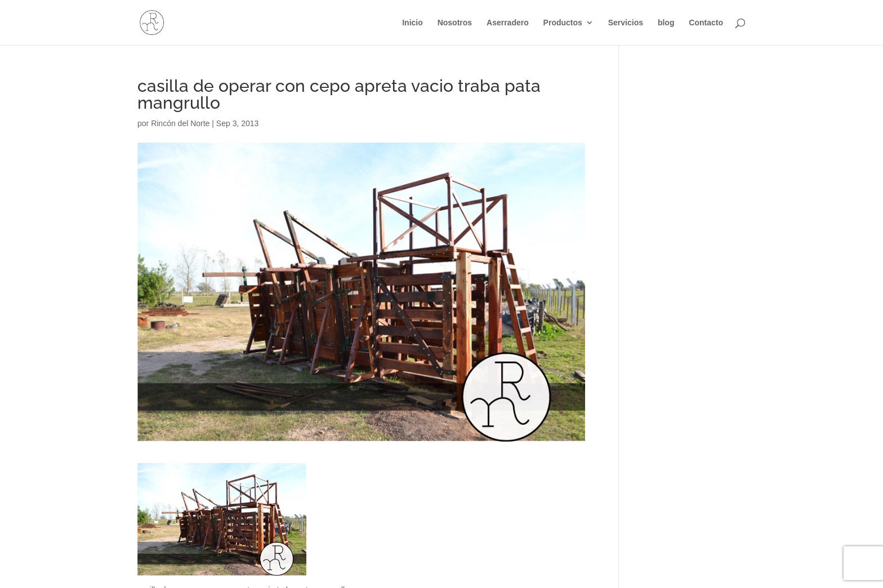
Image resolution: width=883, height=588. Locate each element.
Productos (563, 23)
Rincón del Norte (180, 123)
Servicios (626, 23)
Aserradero (508, 23)
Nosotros (455, 23)
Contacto (706, 23)
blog (666, 23)
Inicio (412, 23)
